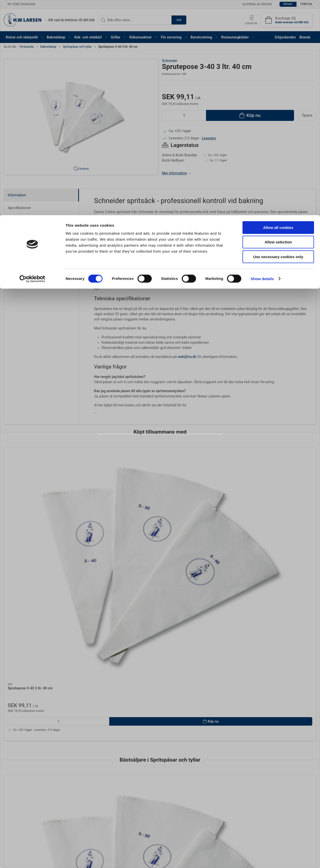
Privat (147, 447)
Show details (262, 64)
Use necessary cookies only (278, 42)
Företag (171, 447)
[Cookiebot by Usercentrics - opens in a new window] (32, 64)
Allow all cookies (278, 12)
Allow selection (278, 27)
